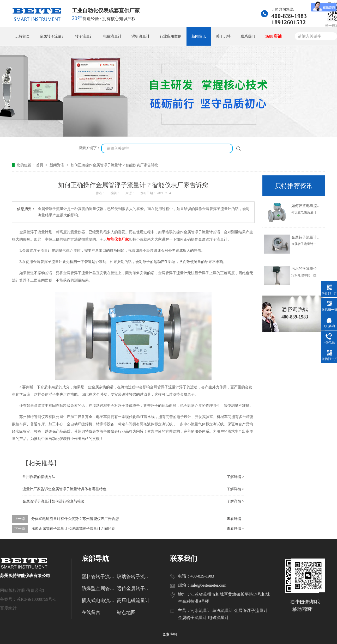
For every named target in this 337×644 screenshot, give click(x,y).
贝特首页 (22, 36)
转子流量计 (84, 36)
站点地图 (126, 612)
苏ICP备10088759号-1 (36, 599)
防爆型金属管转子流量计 (99, 588)
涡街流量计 (141, 36)
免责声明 (170, 634)
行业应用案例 (171, 36)
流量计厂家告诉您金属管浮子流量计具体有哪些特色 (64, 489)
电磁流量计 (112, 36)
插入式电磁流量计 (99, 600)
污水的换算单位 (304, 269)
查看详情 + (235, 519)
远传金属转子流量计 (134, 588)
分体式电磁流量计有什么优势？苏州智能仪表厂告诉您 (75, 519)
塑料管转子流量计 (99, 576)
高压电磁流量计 (133, 600)
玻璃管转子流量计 (134, 576)
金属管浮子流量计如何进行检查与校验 (53, 501)
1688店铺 (273, 36)
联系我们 (248, 36)
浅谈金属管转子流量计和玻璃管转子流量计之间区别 (73, 529)
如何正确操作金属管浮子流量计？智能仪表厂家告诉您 (115, 165)
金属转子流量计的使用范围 (313, 237)
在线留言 (91, 612)
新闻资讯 (199, 36)
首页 (40, 165)
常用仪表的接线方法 (39, 477)
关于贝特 (223, 36)
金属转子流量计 (52, 36)
